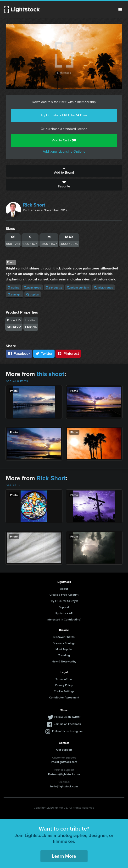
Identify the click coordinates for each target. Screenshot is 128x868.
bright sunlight (78, 287)
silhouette (54, 287)
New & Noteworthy (64, 661)
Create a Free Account (64, 595)
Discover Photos (64, 637)
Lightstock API (64, 613)
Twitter (44, 354)
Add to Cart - (64, 140)
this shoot (50, 374)
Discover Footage (64, 643)
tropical (33, 294)
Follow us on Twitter (67, 717)
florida (13, 287)
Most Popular (64, 649)
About (64, 589)
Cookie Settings (64, 691)
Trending (64, 655)
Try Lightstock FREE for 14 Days (64, 115)
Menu (120, 10)
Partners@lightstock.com (64, 774)
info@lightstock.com (64, 762)
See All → (13, 485)
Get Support (64, 750)
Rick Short (34, 205)
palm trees (32, 287)
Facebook (19, 354)
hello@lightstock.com (64, 786)
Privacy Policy (64, 685)
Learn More (64, 856)
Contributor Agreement (64, 697)
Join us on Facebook (67, 724)
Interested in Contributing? (64, 619)
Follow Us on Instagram (67, 731)
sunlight (15, 294)
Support (64, 607)
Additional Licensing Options (64, 152)
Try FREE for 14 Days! (64, 601)
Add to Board (64, 171)
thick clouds (103, 287)
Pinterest (68, 354)
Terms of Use (64, 679)
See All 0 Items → (19, 381)
